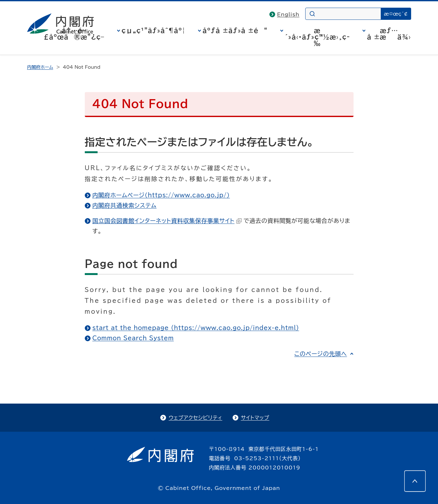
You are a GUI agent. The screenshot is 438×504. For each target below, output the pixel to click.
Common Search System (133, 338)
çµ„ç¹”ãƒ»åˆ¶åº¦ (153, 30)
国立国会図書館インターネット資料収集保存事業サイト (167, 221)
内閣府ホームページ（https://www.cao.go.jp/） (161, 195)
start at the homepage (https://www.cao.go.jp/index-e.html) (196, 328)
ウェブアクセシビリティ (195, 418)
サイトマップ (255, 418)
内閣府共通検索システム (125, 205)
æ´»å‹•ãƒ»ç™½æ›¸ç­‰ (317, 37)
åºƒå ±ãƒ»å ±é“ (235, 30)
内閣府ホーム (40, 67)
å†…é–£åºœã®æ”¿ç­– (74, 34)
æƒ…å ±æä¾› (389, 34)
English (288, 14)
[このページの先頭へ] (415, 481)
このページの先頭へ (321, 354)
